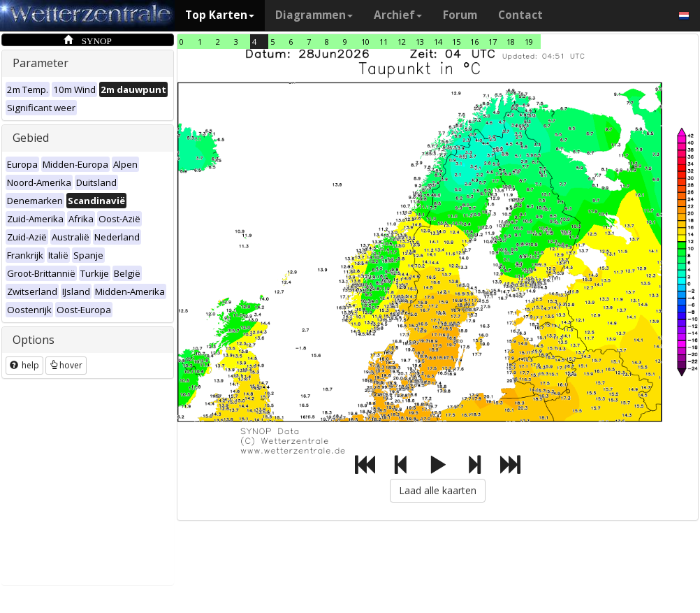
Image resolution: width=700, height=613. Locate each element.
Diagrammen (314, 15)
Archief (398, 15)
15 (456, 42)
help (24, 365)
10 (365, 42)
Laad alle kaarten (438, 490)
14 (438, 42)
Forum (460, 15)
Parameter (41, 63)
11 (384, 42)
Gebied (31, 138)
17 (493, 42)
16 (474, 42)
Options (34, 340)
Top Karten (220, 15)
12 (402, 42)
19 (529, 42)
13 (420, 42)
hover (66, 365)
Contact (520, 15)
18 (511, 42)
